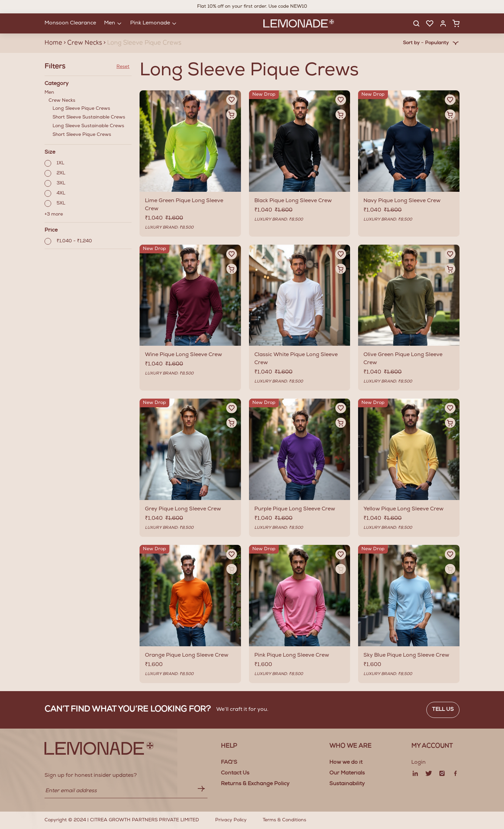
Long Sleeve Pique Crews (81, 109)
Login (418, 763)
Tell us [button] (443, 710)
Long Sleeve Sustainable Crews (88, 126)
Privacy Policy (231, 820)
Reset (123, 67)
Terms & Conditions (284, 820)
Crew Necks (90, 119)
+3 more (54, 215)
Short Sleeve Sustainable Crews (89, 117)
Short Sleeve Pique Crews (82, 135)
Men (88, 115)
